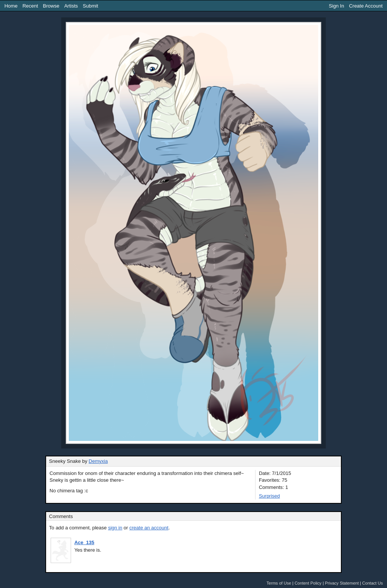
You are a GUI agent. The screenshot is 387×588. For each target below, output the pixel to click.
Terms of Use (279, 583)
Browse (51, 6)
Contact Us (372, 583)
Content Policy (308, 583)
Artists (71, 6)
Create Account (366, 6)
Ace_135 (84, 542)
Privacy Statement (342, 583)
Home (11, 6)
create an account (149, 528)
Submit (90, 6)
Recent (30, 6)
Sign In (336, 6)
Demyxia (98, 461)
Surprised (269, 496)
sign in (115, 528)
